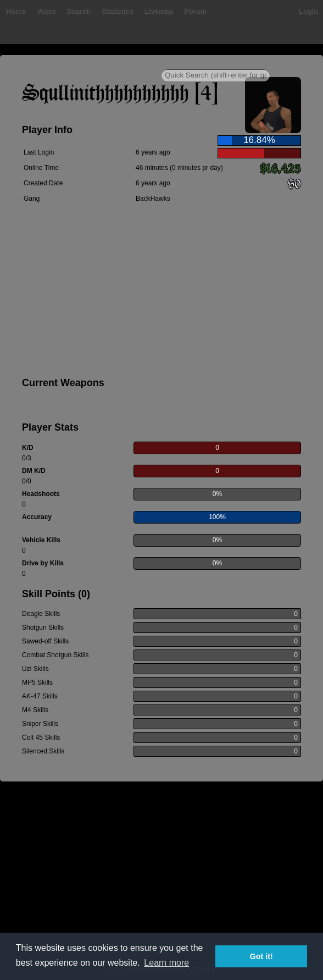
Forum (195, 11)
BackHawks (153, 199)
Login (308, 11)
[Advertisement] (161, 292)
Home (15, 11)
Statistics (117, 11)
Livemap (158, 11)
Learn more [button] (166, 963)
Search (78, 11)
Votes (46, 11)
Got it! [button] (261, 956)
